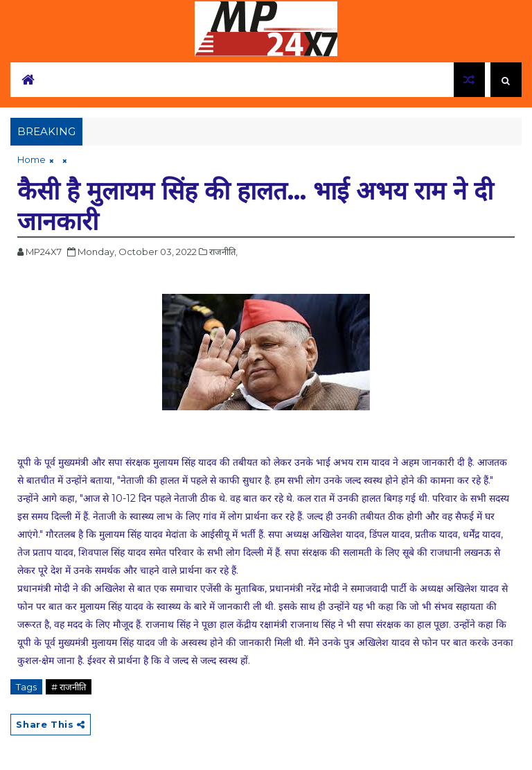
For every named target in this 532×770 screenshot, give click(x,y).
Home (32, 159)
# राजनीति (69, 687)
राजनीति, (223, 252)
